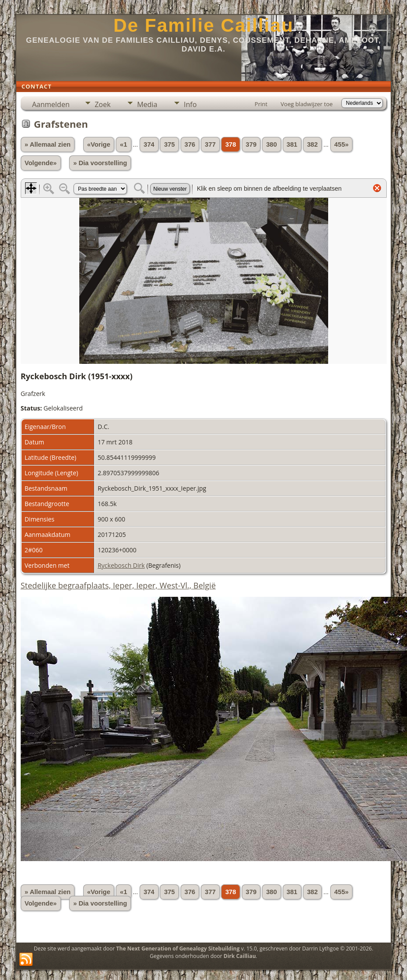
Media (147, 104)
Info (190, 104)
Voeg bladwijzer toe (307, 104)
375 (169, 144)
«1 (123, 144)
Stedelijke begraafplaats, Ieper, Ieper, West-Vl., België (118, 585)
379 (251, 144)
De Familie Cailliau (203, 25)
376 (190, 144)
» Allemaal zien (48, 144)
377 (210, 144)
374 (149, 144)
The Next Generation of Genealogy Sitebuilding (178, 949)
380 (271, 144)
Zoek (103, 104)
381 (292, 144)
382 (312, 144)
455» (342, 144)
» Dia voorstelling (100, 163)
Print (261, 104)
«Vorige (99, 144)
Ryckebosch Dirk (121, 565)
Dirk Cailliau (240, 956)
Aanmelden (51, 104)
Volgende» (41, 163)
